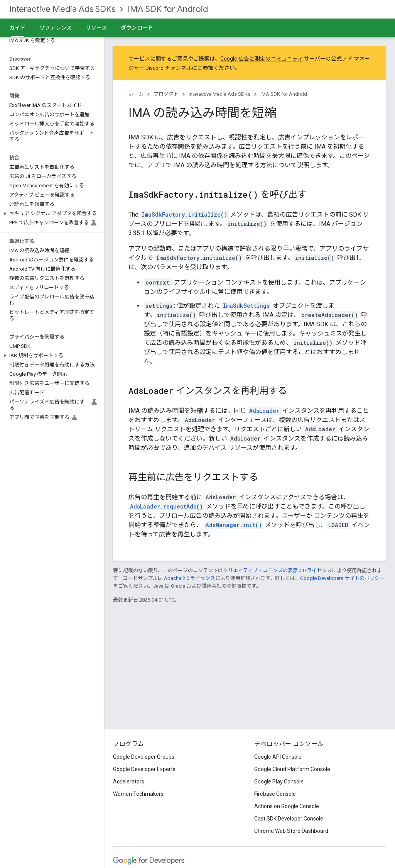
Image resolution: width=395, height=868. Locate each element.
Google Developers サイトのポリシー (342, 578)
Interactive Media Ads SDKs (62, 9)
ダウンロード (137, 28)
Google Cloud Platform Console (292, 769)
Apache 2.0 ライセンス (190, 578)
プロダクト (166, 94)
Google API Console (278, 757)
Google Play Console (279, 782)
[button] (50, 214)
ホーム (136, 94)
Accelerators (129, 782)
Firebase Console (275, 794)
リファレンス (56, 28)
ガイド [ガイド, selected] (17, 28)
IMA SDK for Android (168, 9)
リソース (96, 28)
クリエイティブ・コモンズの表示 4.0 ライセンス (277, 570)
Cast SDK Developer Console (289, 819)
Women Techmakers (138, 794)
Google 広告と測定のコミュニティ (262, 59)
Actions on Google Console (287, 806)
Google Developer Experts (144, 769)
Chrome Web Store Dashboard (291, 831)
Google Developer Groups (144, 757)
